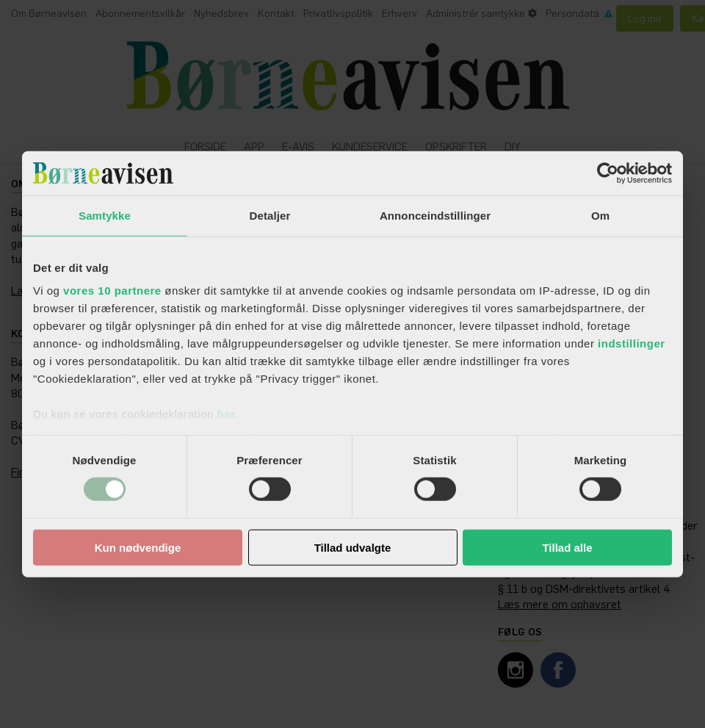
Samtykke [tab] (105, 215)
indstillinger (632, 343)
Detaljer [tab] (270, 215)
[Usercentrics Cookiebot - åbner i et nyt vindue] (608, 173)
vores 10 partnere (112, 291)
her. (227, 414)
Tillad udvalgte (353, 548)
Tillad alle (567, 548)
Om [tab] (600, 215)
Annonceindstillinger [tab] (435, 215)
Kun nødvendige (138, 548)
